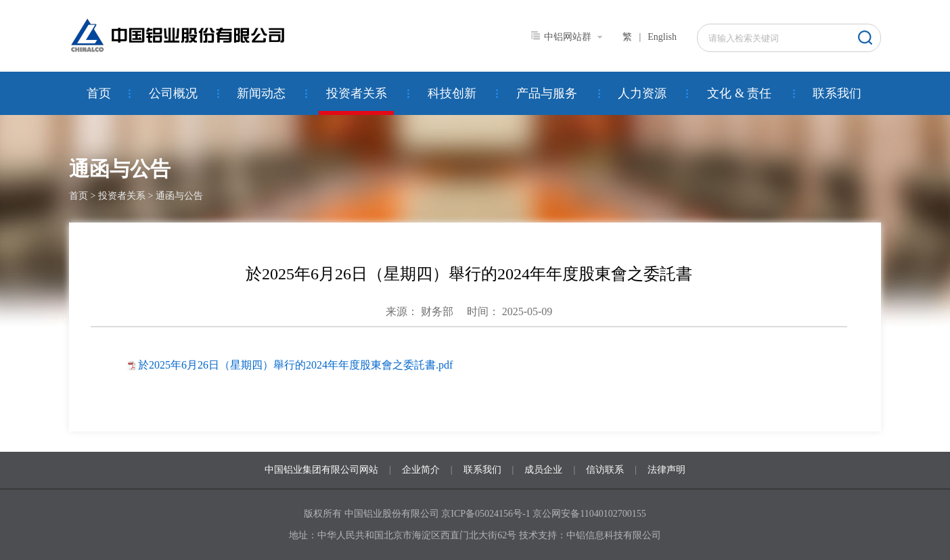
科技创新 (452, 93)
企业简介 (421, 470)
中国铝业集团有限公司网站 (321, 470)
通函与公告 (179, 196)
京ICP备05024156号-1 (485, 514)
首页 (99, 93)
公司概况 (173, 93)
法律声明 (666, 470)
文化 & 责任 (739, 93)
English (662, 37)
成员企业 (543, 470)
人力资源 (642, 93)
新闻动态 (261, 93)
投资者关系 (357, 93)
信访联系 (605, 470)
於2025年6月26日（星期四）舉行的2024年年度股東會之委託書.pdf (295, 365)
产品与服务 (547, 93)
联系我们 (837, 93)
